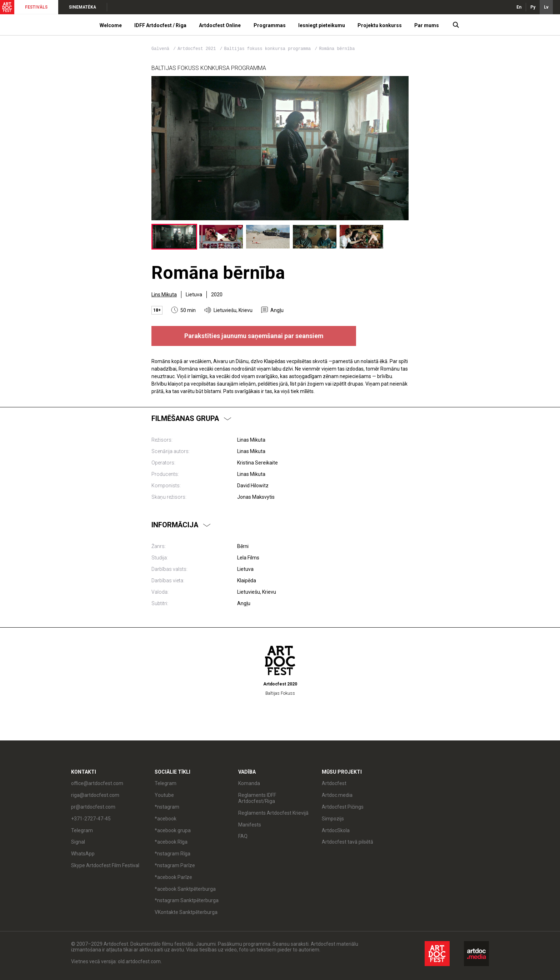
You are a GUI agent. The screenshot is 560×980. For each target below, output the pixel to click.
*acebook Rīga (171, 842)
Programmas (270, 25)
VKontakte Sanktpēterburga (186, 912)
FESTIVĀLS (36, 7)
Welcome (111, 25)
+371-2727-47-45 (91, 819)
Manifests (250, 825)
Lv (546, 7)
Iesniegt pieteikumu (322, 25)
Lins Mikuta (164, 295)
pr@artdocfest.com (93, 807)
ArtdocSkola (336, 830)
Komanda (249, 783)
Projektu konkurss (380, 25)
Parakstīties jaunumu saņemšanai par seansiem (254, 336)
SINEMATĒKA (82, 7)
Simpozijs (333, 819)
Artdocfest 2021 (198, 49)
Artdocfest (334, 783)
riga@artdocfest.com (95, 795)
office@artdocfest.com (97, 783)
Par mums (427, 25)
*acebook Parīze (173, 877)
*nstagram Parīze (175, 865)
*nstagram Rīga (172, 854)
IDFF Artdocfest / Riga (160, 25)
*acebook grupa (173, 830)
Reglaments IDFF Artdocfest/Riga (257, 798)
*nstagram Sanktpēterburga (187, 900)
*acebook (166, 819)
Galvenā (160, 49)
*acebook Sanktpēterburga (185, 889)
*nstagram (167, 807)
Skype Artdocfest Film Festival (105, 865)
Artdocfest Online (220, 25)
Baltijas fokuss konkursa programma (269, 49)
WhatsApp (83, 854)
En (519, 7)
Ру (533, 7)
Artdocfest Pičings (343, 807)
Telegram (82, 830)
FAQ (243, 836)
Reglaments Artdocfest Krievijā (273, 813)
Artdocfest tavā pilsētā (347, 842)
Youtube (164, 795)
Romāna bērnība (337, 49)
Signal (78, 842)
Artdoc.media (337, 795)
